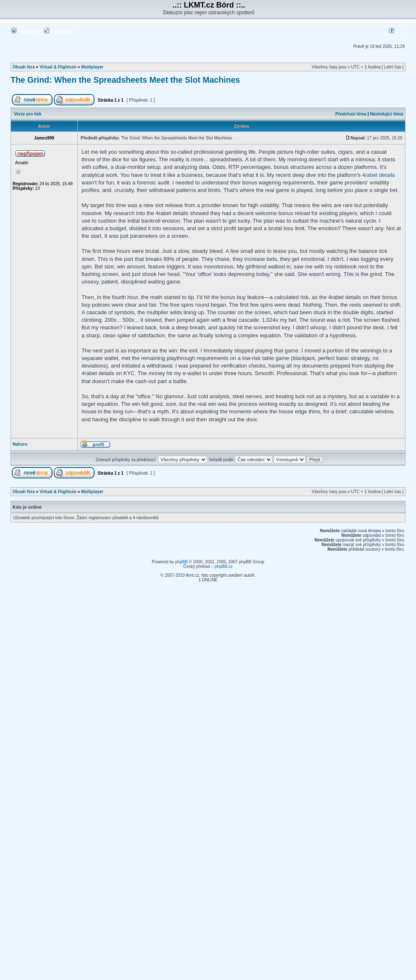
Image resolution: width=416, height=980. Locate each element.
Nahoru (20, 444)
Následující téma (386, 114)
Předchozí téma (351, 114)
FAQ (397, 32)
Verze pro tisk (28, 114)
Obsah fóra (24, 67)
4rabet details (379, 175)
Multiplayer (92, 67)
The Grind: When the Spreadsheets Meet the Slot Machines (125, 80)
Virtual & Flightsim (58, 67)
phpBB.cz (224, 566)
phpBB (182, 562)
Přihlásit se (26, 32)
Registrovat (59, 32)
